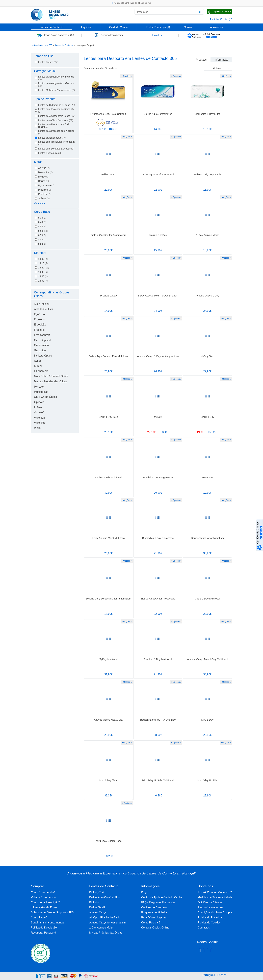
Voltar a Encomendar (43, 897)
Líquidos (86, 27)
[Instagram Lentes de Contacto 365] (204, 951)
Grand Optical (42, 340)
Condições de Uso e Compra (215, 912)
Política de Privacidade (211, 918)
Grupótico (40, 350)
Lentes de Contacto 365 (42, 45)
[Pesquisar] (200, 12)
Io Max (38, 407)
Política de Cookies (209, 923)
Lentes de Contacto (52, 27)
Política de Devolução (44, 928)
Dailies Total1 (97, 907)
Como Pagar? (39, 918)
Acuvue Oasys (98, 912)
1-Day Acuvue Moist (101, 928)
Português (208, 975)
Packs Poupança (156, 27)
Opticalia (39, 402)
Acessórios (217, 27)
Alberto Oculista (44, 309)
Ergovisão (40, 325)
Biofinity (94, 902)
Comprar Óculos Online (155, 928)
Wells (37, 428)
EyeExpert (40, 314)
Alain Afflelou (42, 304)
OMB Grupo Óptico (45, 397)
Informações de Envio (44, 907)
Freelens (39, 330)
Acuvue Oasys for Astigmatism (107, 923)
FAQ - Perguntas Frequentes (158, 902)
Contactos (204, 928)
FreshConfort (42, 335)
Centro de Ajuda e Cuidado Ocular (162, 897)
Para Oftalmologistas (154, 918)
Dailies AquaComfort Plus (104, 897)
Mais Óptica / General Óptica (51, 376)
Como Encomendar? (43, 892)
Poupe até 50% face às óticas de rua (131, 3)
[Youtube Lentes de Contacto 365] (220, 951)
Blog (144, 892)
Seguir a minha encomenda (47, 923)
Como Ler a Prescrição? (45, 902)
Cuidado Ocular (119, 27)
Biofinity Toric (97, 892)
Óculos (188, 27)
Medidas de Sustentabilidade (215, 897)
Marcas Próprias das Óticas (51, 381)
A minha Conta (218, 19)
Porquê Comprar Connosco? (215, 892)
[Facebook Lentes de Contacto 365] (200, 951)
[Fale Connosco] (219, 12)
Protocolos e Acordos (210, 907)
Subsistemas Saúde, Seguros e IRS (52, 912)
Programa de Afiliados (154, 912)
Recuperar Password (43, 933)
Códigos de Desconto (154, 907)
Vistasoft (39, 412)
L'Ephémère (41, 371)
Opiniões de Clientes (210, 902)
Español (222, 975)
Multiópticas (41, 392)
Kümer (38, 366)
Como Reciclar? (151, 923)
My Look (39, 387)
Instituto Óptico (43, 356)
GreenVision (41, 345)
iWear (38, 361)
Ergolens (39, 319)
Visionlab (40, 418)
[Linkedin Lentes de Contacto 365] (208, 951)
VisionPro (40, 423)
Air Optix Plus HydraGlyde (105, 918)
